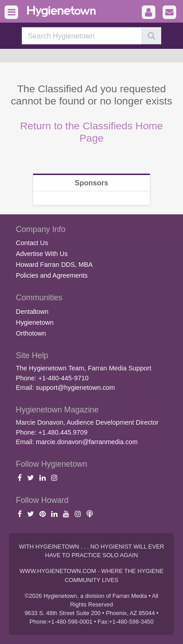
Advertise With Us (42, 254)
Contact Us (32, 243)
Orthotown (31, 333)
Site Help (32, 355)
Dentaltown (32, 312)
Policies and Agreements (52, 275)
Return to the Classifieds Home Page (91, 132)
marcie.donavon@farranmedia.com (87, 442)
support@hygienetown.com (75, 388)
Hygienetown (35, 322)
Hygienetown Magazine (57, 410)
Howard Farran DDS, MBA (54, 265)
